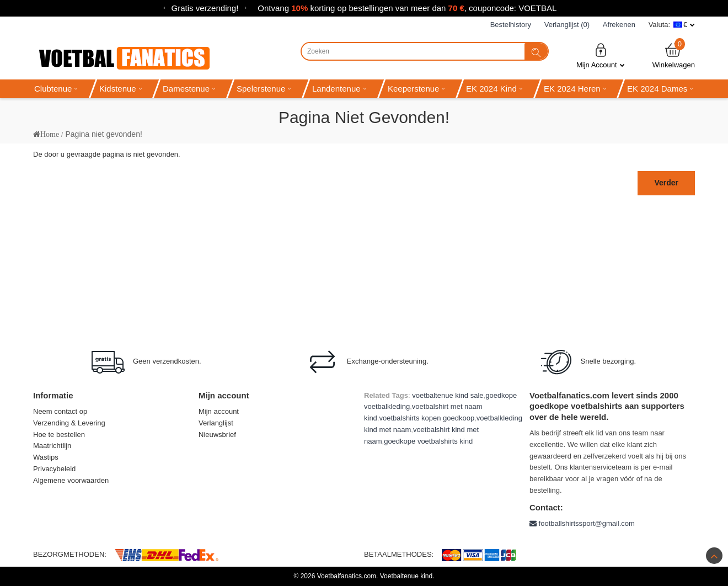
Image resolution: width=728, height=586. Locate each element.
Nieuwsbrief (217, 435)
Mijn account (219, 411)
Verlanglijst (216, 423)
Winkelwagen (674, 55)
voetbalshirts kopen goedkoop (427, 418)
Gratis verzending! (205, 8)
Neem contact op (60, 411)
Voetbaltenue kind (406, 576)
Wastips (46, 457)
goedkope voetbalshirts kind (428, 441)
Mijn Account (601, 55)
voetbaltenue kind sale (448, 395)
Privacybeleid (54, 469)
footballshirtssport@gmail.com (582, 523)
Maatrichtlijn (52, 446)
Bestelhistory (511, 25)
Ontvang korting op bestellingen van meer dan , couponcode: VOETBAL (407, 8)
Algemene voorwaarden (71, 480)
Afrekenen (619, 25)
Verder (666, 183)
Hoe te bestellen (59, 435)
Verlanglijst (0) (567, 25)
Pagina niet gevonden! (103, 134)
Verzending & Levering (69, 423)
